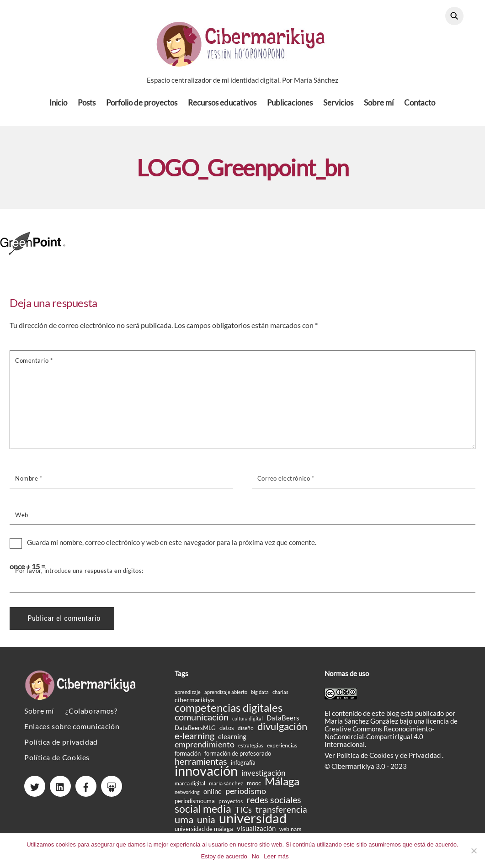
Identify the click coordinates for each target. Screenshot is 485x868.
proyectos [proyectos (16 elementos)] (231, 804)
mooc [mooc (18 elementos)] (254, 786)
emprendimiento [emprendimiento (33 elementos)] (205, 747)
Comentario (34, 363)
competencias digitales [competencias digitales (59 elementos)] (229, 710)
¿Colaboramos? (91, 713)
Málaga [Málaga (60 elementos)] (282, 784)
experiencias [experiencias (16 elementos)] (282, 748)
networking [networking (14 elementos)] (187, 795)
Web (22, 518)
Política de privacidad (61, 744)
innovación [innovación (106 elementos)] (206, 773)
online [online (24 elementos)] (213, 794)
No (256, 856)
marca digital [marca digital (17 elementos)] (190, 786)
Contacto (420, 105)
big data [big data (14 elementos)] (260, 695)
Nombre (29, 481)
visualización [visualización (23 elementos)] (256, 831)
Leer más (276, 856)
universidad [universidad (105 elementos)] (253, 821)
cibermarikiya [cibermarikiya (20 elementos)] (194, 702)
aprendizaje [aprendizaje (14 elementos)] (188, 695)
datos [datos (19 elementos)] (227, 730)
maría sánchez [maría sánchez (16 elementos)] (226, 786)
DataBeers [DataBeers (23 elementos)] (283, 721)
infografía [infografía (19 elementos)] (243, 765)
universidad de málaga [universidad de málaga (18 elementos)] (204, 831)
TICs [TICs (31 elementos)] (243, 812)
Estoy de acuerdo (224, 856)
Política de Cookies (57, 760)
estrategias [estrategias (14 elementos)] (251, 748)
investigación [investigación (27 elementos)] (263, 776)
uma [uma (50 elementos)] (184, 822)
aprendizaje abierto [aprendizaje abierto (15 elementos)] (226, 695)
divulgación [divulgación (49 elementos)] (282, 729)
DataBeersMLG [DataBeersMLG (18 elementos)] (195, 730)
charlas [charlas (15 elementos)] (280, 695)
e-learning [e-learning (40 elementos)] (195, 738)
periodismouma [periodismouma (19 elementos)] (195, 804)
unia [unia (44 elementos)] (206, 822)
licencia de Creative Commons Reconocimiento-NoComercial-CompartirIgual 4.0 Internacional (391, 735)
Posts (87, 105)
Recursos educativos (222, 105)
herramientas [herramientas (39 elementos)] (201, 764)
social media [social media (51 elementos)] (203, 812)
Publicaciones (290, 105)
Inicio (58, 105)
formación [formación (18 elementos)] (188, 756)
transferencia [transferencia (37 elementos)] (281, 812)
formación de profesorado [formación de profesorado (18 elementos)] (238, 756)
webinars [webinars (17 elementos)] (290, 832)
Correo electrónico (286, 481)
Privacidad (425, 757)
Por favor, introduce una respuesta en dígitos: (79, 573)
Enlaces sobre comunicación (72, 729)
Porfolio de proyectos (142, 105)
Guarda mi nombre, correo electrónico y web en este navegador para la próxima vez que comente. (172, 545)
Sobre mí (379, 105)
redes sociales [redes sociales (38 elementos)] (274, 802)
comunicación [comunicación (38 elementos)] (202, 720)
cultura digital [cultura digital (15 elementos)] (248, 721)
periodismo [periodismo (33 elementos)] (246, 794)
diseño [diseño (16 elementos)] (246, 731)
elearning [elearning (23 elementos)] (232, 739)
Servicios (338, 105)
